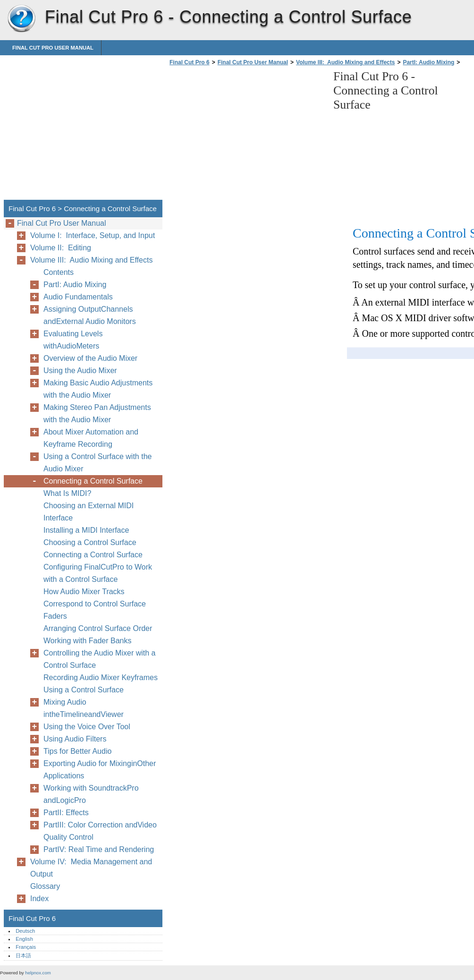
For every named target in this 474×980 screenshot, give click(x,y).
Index (39, 899)
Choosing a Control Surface (90, 542)
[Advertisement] (246, 136)
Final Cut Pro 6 (21, 19)
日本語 (23, 955)
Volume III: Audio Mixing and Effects (345, 62)
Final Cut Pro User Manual (53, 48)
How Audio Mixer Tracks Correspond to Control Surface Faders (95, 604)
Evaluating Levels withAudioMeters (73, 340)
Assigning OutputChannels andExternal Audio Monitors (90, 315)
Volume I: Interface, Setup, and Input (93, 235)
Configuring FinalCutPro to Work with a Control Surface (98, 573)
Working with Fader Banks (87, 641)
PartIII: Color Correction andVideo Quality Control (100, 831)
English (24, 939)
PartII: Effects (66, 813)
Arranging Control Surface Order (98, 628)
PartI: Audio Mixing (428, 62)
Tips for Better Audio (77, 751)
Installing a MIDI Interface (86, 530)
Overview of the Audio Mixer (90, 358)
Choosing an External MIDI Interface (89, 512)
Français (26, 947)
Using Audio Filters (75, 739)
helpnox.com (38, 973)
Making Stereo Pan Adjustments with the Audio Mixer (97, 413)
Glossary (45, 886)
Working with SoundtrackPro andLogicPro (91, 794)
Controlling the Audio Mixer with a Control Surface (99, 659)
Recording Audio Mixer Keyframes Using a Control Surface (101, 684)
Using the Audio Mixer (80, 371)
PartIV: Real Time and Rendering (99, 849)
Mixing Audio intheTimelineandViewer (84, 708)
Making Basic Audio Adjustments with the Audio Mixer (98, 389)
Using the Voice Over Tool (87, 727)
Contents (59, 272)
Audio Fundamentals (78, 297)
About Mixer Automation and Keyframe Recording (91, 438)
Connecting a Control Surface (93, 481)
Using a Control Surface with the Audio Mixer (97, 463)
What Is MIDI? (67, 493)
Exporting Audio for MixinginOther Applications (100, 770)
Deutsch (25, 931)
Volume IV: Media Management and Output (91, 868)
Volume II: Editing (61, 248)
